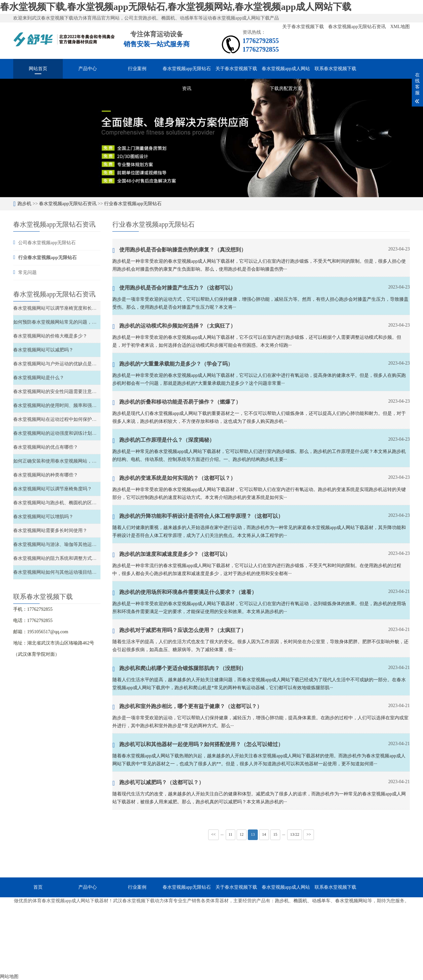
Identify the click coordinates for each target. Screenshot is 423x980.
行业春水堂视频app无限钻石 (133, 204)
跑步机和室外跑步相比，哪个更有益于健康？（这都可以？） (187, 707)
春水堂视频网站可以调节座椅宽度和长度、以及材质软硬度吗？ (78, 308)
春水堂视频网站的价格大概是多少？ (50, 336)
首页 (38, 887)
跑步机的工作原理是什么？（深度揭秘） (163, 441)
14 (264, 834)
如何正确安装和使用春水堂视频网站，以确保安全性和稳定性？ (78, 461)
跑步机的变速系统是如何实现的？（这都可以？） (174, 479)
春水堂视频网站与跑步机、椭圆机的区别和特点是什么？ (71, 503)
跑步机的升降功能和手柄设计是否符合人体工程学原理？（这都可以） (198, 517)
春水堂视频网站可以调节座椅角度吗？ (53, 489)
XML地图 (400, 27)
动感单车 (321, 901)
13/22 (295, 834)
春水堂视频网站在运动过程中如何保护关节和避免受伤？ (71, 419)
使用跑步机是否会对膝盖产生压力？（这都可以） (174, 289)
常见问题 (27, 272)
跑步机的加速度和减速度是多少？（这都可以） (171, 555)
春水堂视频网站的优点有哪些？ (46, 447)
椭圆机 (300, 901)
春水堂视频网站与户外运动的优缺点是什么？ (59, 364)
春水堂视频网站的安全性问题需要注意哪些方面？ (64, 392)
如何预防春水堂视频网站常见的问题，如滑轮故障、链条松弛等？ (80, 322)
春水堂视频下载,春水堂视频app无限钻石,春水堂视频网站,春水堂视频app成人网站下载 (176, 7)
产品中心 (88, 69)
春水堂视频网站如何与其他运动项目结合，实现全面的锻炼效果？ (80, 572)
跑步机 (24, 204)
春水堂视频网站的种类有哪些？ (46, 475)
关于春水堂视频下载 (304, 27)
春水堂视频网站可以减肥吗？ (43, 350)
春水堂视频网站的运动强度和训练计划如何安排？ (64, 433)
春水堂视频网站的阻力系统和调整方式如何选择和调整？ (71, 558)
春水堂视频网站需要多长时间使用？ (50, 531)
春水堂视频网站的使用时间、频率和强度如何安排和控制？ (73, 405)
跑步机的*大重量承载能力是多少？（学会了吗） (173, 365)
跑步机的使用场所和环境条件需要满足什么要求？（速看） (185, 593)
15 (275, 834)
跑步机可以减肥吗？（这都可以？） (158, 783)
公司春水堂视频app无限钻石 (47, 243)
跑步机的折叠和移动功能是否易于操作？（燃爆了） (177, 403)
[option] (211, 138)
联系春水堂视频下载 (335, 69)
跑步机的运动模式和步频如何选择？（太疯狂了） (174, 327)
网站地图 (9, 977)
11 (231, 834)
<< (213, 834)
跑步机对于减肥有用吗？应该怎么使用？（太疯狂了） (179, 631)
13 (253, 834)
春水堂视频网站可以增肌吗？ (43, 517)
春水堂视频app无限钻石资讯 (358, 27)
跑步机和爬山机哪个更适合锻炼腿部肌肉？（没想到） (179, 669)
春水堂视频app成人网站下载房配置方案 (286, 72)
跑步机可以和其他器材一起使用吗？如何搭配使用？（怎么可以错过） (198, 745)
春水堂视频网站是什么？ (39, 378)
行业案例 (137, 69)
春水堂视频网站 (351, 901)
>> (309, 834)
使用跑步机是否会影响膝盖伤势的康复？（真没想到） (179, 250)
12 (242, 834)
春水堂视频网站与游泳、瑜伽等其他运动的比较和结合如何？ (76, 544)
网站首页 (38, 69)
